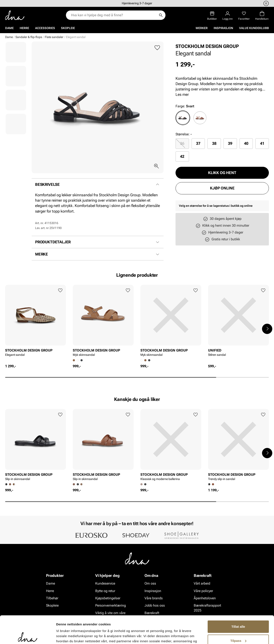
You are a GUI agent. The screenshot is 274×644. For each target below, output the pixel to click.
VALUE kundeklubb (254, 28)
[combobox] (114, 15)
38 (214, 143)
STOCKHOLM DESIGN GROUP (207, 46)
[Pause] (265, 3)
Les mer (182, 94)
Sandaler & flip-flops (29, 37)
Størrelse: (183, 134)
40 (246, 143)
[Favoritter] (244, 16)
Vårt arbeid (202, 583)
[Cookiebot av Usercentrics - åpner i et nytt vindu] (28, 636)
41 (262, 143)
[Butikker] (212, 16)
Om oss (150, 583)
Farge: (185, 106)
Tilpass (238, 613)
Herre (24, 28)
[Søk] (161, 15)
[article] (36, 324)
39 (230, 143)
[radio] (183, 118)
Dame (9, 28)
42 (182, 156)
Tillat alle (238, 599)
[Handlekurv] (262, 16)
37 (198, 143)
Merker (202, 28)
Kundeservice (105, 583)
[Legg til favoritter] (157, 48)
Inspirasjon (223, 28)
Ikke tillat (238, 627)
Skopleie (68, 28)
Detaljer (62, 636)
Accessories (45, 28)
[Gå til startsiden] (15, 15)
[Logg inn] (228, 16)
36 (182, 143)
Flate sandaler (54, 37)
